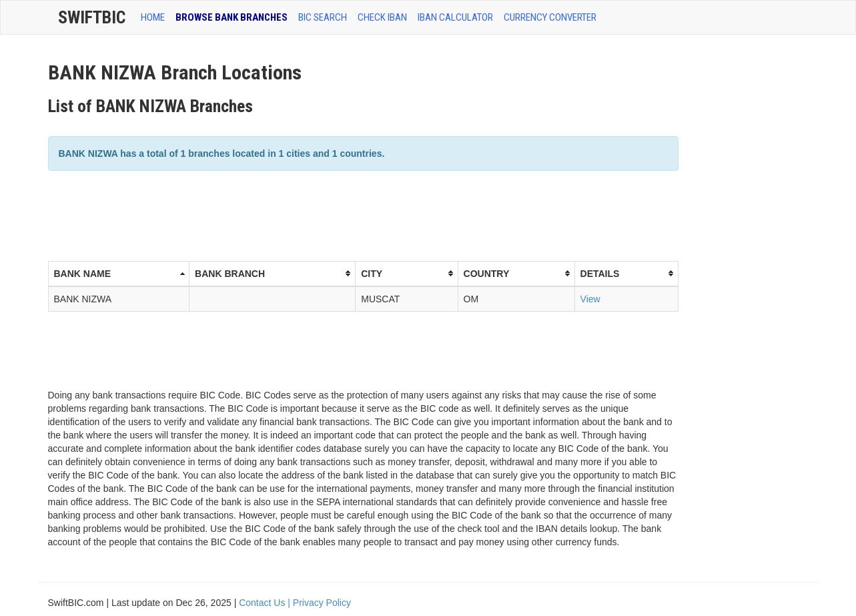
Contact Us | (266, 603)
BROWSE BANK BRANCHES (232, 17)
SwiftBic (92, 17)
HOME (153, 17)
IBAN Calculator (455, 17)
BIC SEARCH (323, 17)
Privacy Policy (322, 603)
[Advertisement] (291, 214)
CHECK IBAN (382, 17)
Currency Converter (550, 17)
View (590, 299)
